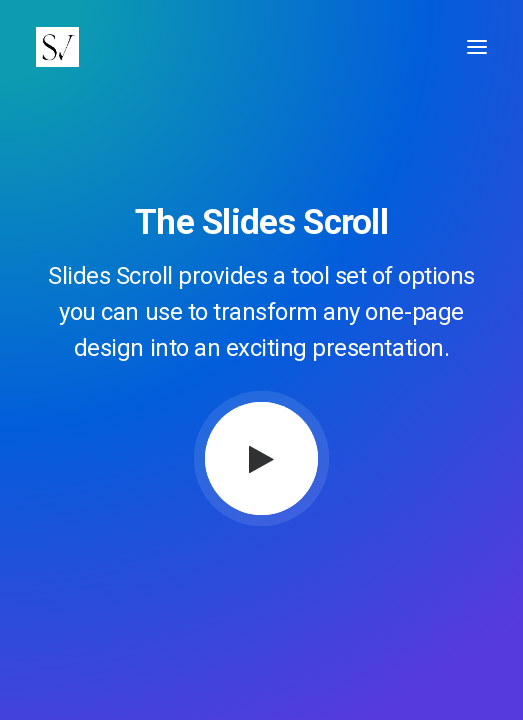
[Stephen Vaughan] (61, 47)
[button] (477, 47)
